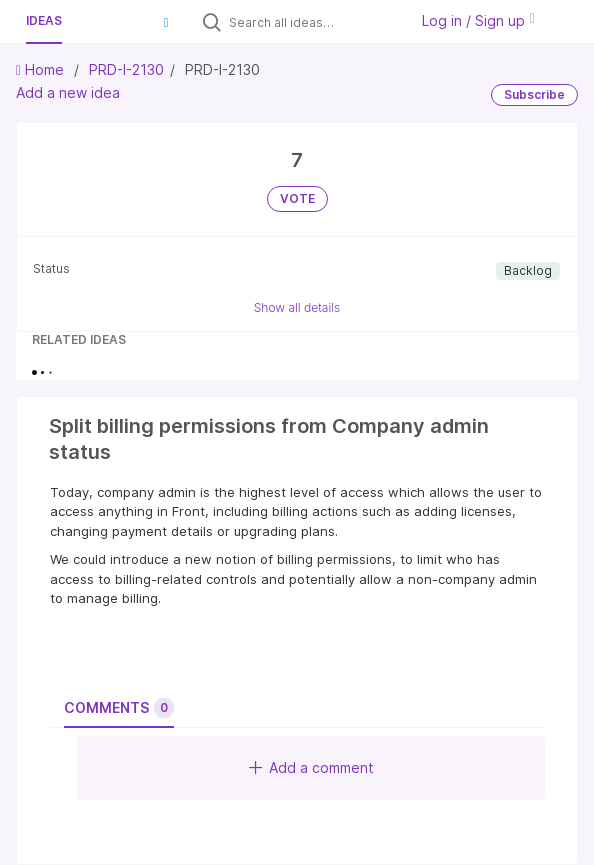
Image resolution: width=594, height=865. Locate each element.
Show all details (297, 307)
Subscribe (534, 94)
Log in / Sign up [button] (478, 20)
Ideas (44, 20)
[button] (166, 22)
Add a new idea (68, 92)
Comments (119, 708)
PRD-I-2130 (126, 69)
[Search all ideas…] (314, 22)
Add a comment (311, 767)
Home (42, 69)
